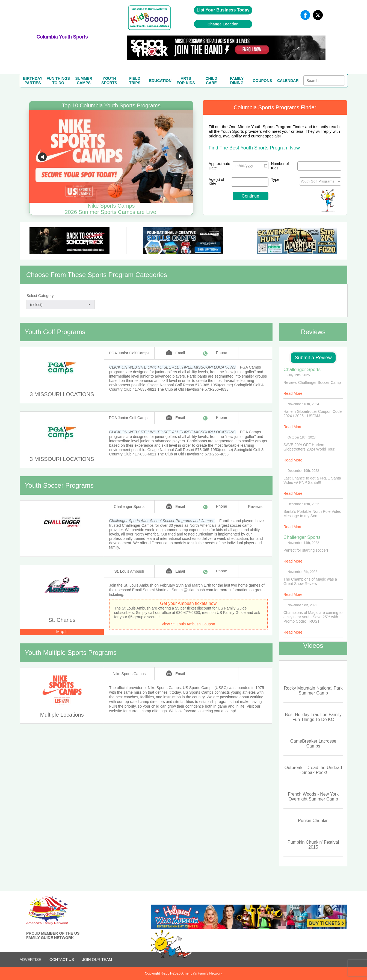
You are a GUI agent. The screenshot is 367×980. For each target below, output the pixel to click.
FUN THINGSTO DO (58, 81)
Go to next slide (180, 157)
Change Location (223, 24)
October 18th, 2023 (302, 437)
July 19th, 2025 (299, 375)
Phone (221, 353)
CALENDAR (288, 81)
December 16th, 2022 (303, 504)
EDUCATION (160, 81)
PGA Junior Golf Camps (129, 353)
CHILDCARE (211, 81)
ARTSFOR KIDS (186, 81)
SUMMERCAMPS (84, 81)
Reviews (255, 507)
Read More (293, 393)
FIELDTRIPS (135, 81)
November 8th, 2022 (302, 572)
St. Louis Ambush (129, 571)
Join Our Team (97, 960)
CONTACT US (62, 960)
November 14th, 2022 (303, 543)
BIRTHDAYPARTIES (33, 81)
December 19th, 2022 (303, 471)
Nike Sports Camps (129, 674)
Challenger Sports (129, 507)
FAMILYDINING (237, 81)
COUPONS (262, 81)
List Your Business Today (223, 10)
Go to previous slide (42, 157)
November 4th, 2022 (302, 605)
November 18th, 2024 (303, 404)
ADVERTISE (30, 960)
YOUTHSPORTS (109, 81)
